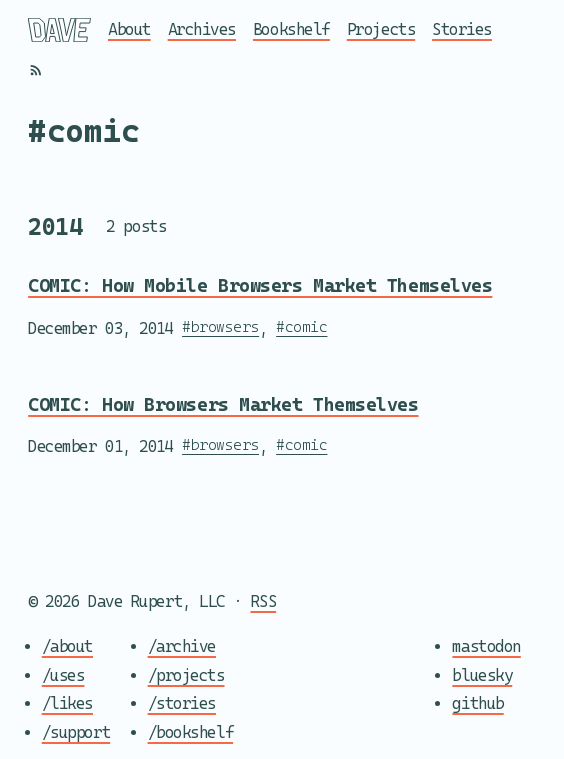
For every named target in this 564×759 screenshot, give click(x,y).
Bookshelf (291, 29)
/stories (182, 703)
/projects (186, 674)
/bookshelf (191, 732)
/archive (182, 646)
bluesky (482, 674)
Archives (202, 29)
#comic (301, 325)
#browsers (220, 325)
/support (76, 732)
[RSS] (36, 70)
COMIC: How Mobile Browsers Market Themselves (260, 285)
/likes (67, 703)
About (129, 29)
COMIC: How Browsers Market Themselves (223, 404)
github (477, 703)
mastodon (486, 646)
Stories (462, 29)
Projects (381, 29)
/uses (63, 674)
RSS (264, 601)
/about (67, 646)
